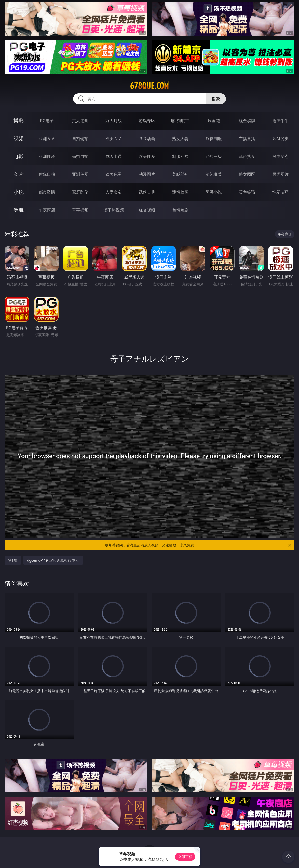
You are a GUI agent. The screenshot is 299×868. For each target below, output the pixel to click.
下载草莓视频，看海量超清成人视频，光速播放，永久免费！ (197, 545)
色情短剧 (180, 210)
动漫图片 (147, 174)
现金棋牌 (247, 121)
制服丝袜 (180, 156)
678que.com (149, 86)
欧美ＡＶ (114, 139)
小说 (19, 192)
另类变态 (280, 156)
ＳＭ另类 (280, 139)
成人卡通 (114, 156)
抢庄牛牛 (280, 121)
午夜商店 (47, 210)
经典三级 (214, 156)
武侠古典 (147, 192)
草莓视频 (80, 210)
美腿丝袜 (180, 174)
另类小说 (214, 192)
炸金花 (214, 121)
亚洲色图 (80, 174)
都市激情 (47, 192)
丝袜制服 (214, 139)
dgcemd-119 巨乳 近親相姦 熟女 (53, 560)
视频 (19, 138)
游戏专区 (147, 121)
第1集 (13, 560)
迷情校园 (180, 192)
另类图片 (280, 174)
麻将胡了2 (180, 121)
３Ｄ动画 (147, 139)
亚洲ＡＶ (47, 139)
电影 (19, 156)
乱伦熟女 (247, 156)
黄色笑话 (247, 192)
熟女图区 (247, 174)
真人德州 (80, 121)
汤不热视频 (114, 210)
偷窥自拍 (47, 174)
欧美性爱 (147, 156)
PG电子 (47, 121)
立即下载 (185, 857)
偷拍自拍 (80, 156)
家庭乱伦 (80, 192)
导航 (19, 210)
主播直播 (247, 139)
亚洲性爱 (47, 156)
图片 (19, 174)
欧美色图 (114, 174)
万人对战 (114, 121)
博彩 (19, 121)
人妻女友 (114, 192)
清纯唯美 (214, 174)
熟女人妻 (180, 139)
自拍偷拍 (80, 139)
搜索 (216, 99)
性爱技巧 (280, 192)
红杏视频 (147, 210)
